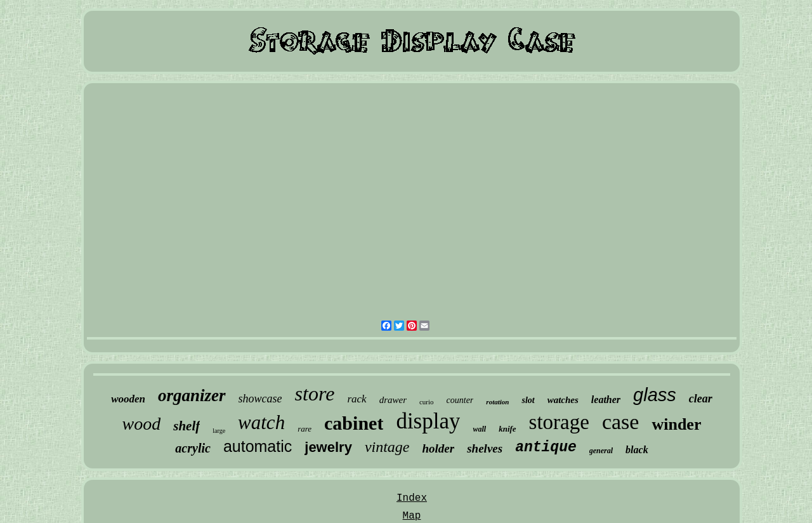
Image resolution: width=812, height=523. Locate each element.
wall (479, 429)
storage (559, 422)
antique (546, 447)
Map (412, 516)
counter (460, 400)
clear (701, 399)
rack (357, 399)
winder (676, 424)
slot (528, 400)
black (637, 450)
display (428, 421)
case (621, 422)
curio (427, 402)
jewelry (328, 447)
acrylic (193, 448)
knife (507, 429)
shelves (485, 448)
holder (439, 448)
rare (304, 429)
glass (655, 395)
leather (606, 400)
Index (412, 498)
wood (142, 424)
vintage (387, 447)
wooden (128, 399)
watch (261, 422)
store (315, 394)
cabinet (354, 423)
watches (563, 400)
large (219, 431)
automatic (258, 446)
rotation (497, 402)
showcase (260, 399)
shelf (187, 426)
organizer (192, 395)
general (601, 451)
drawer (393, 400)
